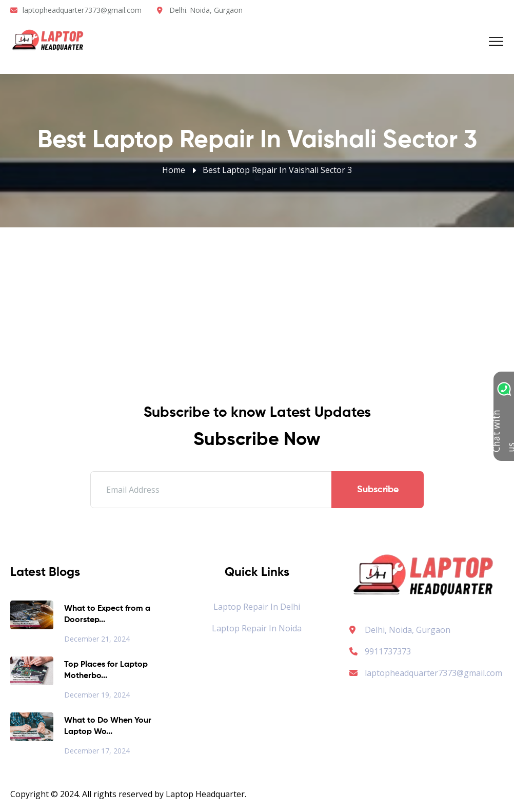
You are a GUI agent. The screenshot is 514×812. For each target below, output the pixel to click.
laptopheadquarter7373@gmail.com (82, 10)
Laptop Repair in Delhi (257, 607)
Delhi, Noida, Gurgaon (408, 630)
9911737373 (380, 651)
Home (174, 170)
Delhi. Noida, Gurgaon (206, 10)
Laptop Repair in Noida (257, 628)
